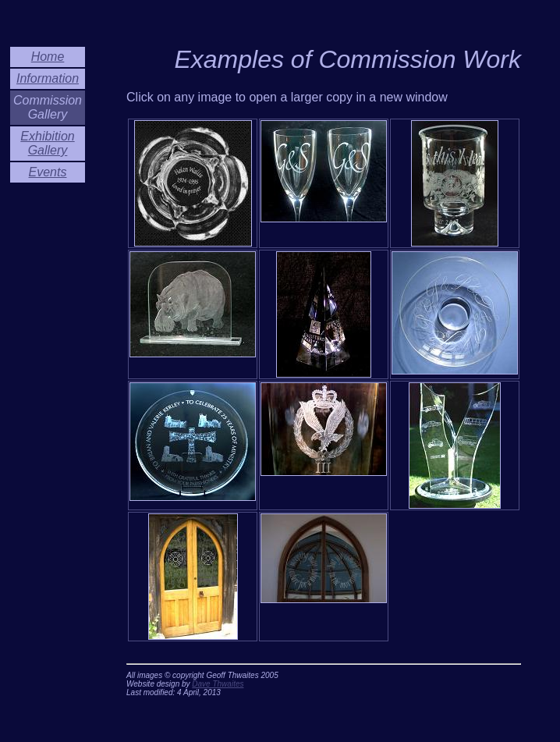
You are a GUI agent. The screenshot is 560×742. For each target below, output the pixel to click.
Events (48, 172)
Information (48, 78)
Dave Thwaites (218, 684)
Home (48, 57)
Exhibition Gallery (47, 143)
